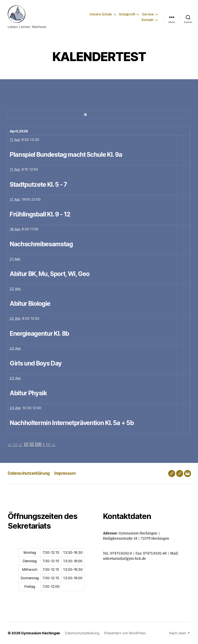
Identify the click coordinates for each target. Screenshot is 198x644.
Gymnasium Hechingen (41, 633)
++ (48, 444)
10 (26, 444)
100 (38, 444)
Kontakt (148, 20)
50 (31, 444)
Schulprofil (127, 14)
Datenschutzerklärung (29, 473)
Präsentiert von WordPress (125, 633)
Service (148, 14)
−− (15, 444)
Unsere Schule (101, 14)
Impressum (65, 473)
